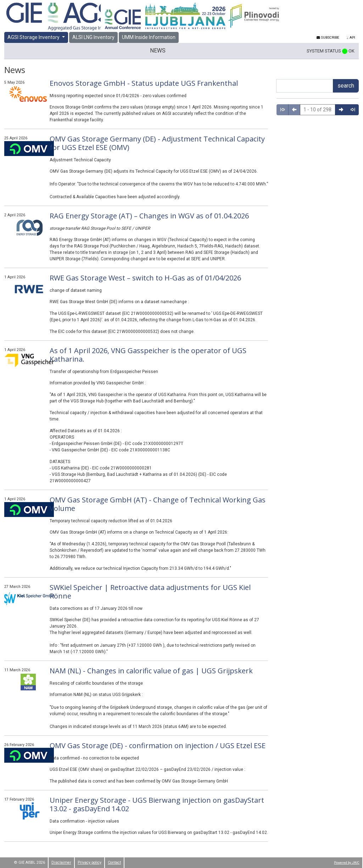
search (346, 86)
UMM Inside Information (149, 37)
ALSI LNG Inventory (93, 37)
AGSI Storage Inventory (34, 37)
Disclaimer (61, 863)
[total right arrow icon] (353, 110)
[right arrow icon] (341, 110)
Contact (114, 863)
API (351, 37)
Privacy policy (90, 863)
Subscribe (328, 37)
